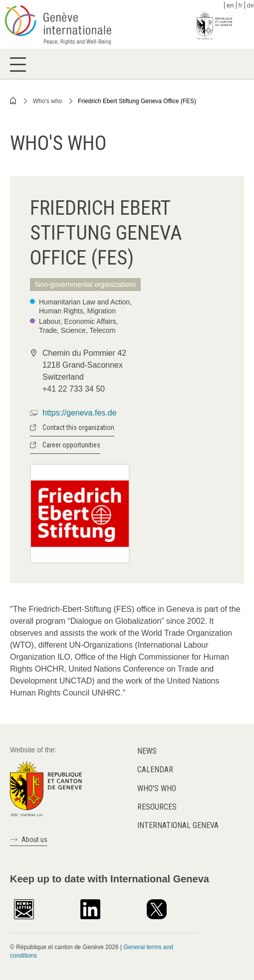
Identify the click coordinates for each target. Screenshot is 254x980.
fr (241, 5)
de (251, 5)
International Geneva (178, 825)
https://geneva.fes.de (80, 413)
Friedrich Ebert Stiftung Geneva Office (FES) (137, 101)
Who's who (47, 101)
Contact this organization (78, 427)
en (230, 5)
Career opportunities (71, 445)
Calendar (155, 770)
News (147, 751)
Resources (157, 807)
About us (34, 840)
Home (13, 101)
